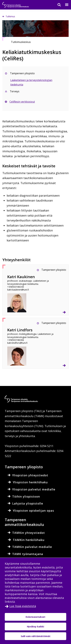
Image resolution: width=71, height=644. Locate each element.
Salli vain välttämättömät (36, 636)
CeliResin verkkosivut (22, 102)
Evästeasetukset (35, 617)
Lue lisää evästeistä (23, 606)
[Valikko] (65, 5)
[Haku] (57, 5)
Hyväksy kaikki (35, 627)
